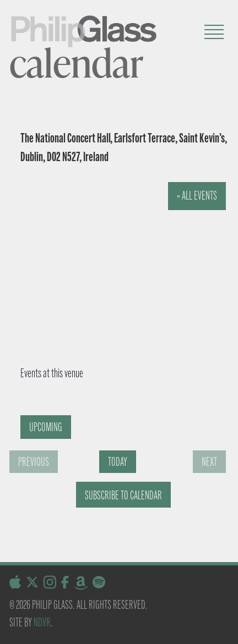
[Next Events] (209, 462)
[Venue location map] (115, 265)
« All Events (197, 196)
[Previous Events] (34, 462)
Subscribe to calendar (123, 495)
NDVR (42, 622)
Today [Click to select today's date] (118, 462)
